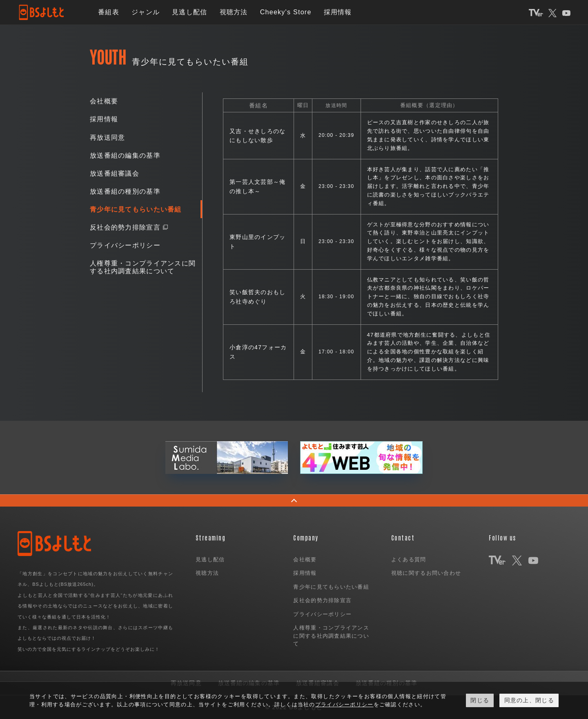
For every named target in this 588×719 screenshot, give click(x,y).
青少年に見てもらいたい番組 (136, 210)
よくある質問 (409, 559)
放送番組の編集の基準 (125, 155)
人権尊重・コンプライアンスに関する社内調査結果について (143, 268)
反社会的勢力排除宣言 (125, 228)
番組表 (109, 12)
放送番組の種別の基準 (125, 191)
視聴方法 (234, 12)
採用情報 (338, 12)
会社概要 (104, 102)
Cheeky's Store (286, 12)
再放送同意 (107, 137)
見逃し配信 (189, 12)
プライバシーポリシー (125, 246)
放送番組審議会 (115, 173)
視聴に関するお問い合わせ (426, 573)
